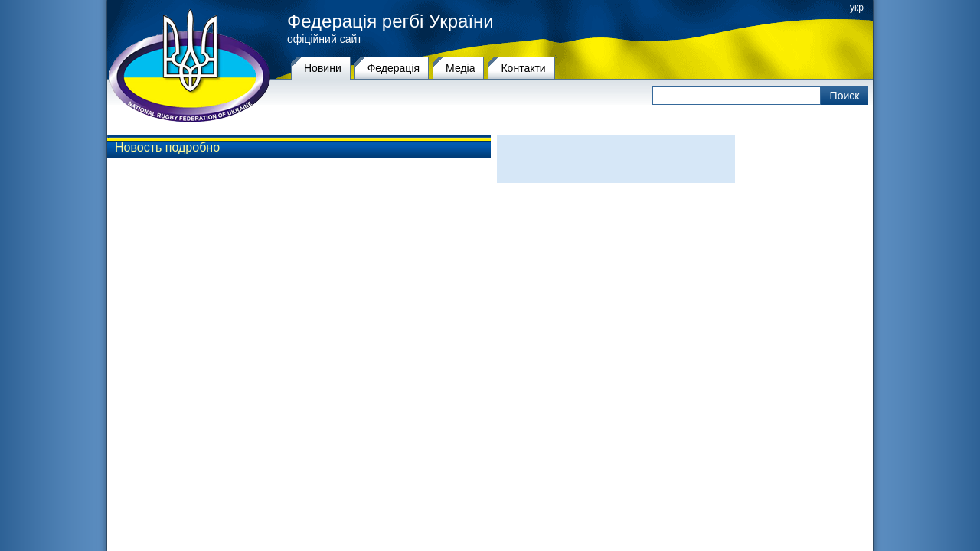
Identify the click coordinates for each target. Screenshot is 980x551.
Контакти (523, 68)
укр (857, 8)
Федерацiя (394, 68)
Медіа (460, 68)
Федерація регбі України (390, 21)
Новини (323, 68)
